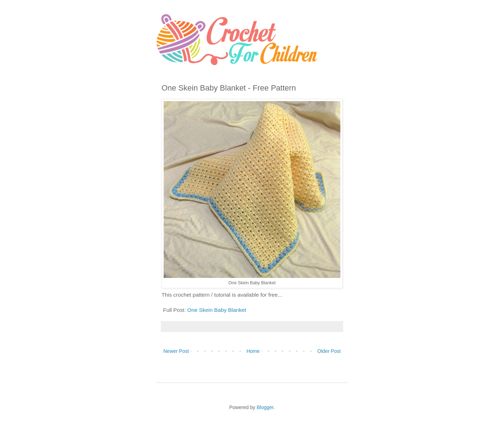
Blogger (265, 407)
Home (253, 351)
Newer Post (176, 351)
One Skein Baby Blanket (217, 310)
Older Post (329, 351)
